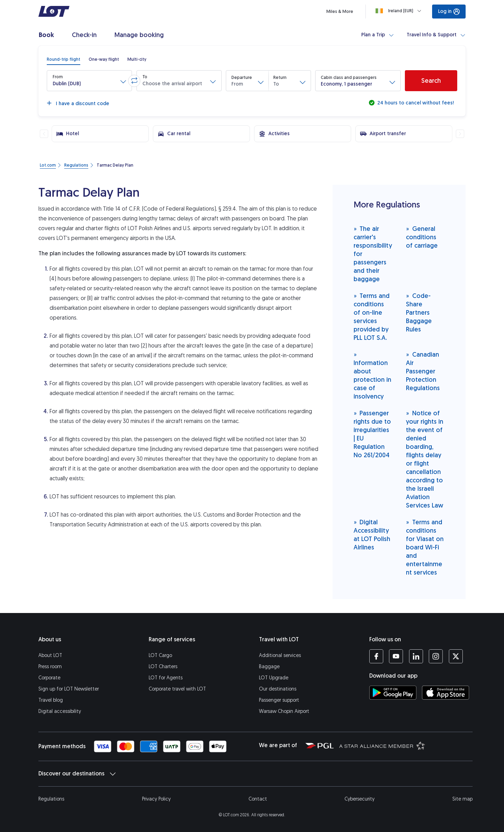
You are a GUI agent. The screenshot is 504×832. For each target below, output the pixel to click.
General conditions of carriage (422, 237)
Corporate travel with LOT (177, 689)
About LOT (50, 655)
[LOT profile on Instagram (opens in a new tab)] (436, 656)
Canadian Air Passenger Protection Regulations (423, 371)
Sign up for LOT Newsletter (69, 689)
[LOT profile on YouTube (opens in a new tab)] (396, 656)
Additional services (280, 655)
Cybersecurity (360, 799)
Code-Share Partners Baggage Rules (419, 312)
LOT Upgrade (274, 678)
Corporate (49, 678)
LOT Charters (163, 667)
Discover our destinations (77, 774)
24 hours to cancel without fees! (415, 103)
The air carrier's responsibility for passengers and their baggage (373, 254)
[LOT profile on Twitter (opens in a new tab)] (456, 656)
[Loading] (400, 11)
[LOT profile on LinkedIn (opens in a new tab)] (416, 656)
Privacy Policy (156, 799)
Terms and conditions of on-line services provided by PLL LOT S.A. (372, 317)
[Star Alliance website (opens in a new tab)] (382, 745)
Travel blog (51, 700)
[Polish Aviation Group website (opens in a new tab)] (320, 745)
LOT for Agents (166, 678)
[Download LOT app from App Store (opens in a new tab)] (446, 693)
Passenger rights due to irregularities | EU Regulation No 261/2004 (372, 434)
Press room (50, 667)
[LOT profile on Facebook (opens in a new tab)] (376, 656)
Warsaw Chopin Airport (284, 711)
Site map (462, 799)
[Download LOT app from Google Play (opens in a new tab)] (393, 693)
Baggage (269, 667)
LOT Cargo (160, 655)
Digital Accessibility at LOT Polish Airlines (372, 535)
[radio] (64, 59)
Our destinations (278, 689)
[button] (89, 81)
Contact (258, 799)
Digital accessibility (60, 711)
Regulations (51, 799)
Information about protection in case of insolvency (372, 375)
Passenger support (279, 700)
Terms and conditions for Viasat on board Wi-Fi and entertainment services (425, 547)
